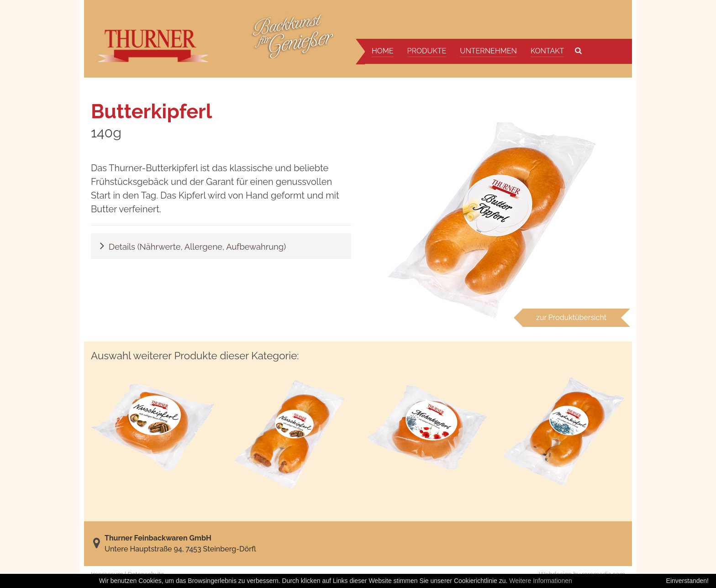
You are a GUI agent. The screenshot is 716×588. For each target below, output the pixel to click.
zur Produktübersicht (571, 318)
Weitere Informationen (540, 581)
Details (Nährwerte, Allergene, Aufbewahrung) (197, 247)
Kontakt (548, 51)
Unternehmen (488, 51)
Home (383, 51)
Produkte (427, 51)
